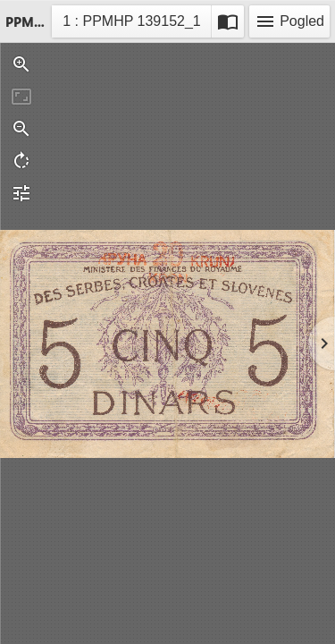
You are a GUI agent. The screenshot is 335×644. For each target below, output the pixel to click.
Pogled (289, 21)
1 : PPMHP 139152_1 (131, 24)
